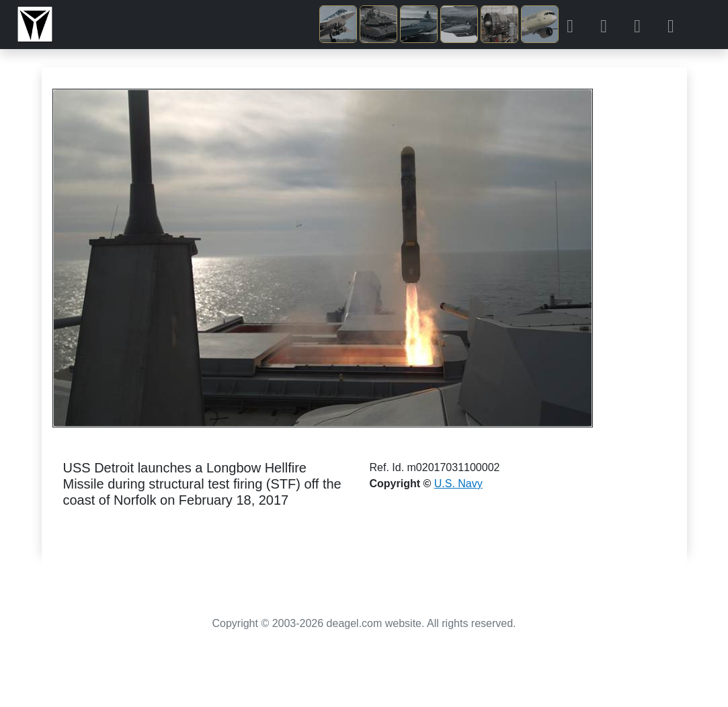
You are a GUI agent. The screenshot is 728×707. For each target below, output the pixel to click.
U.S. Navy (458, 484)
